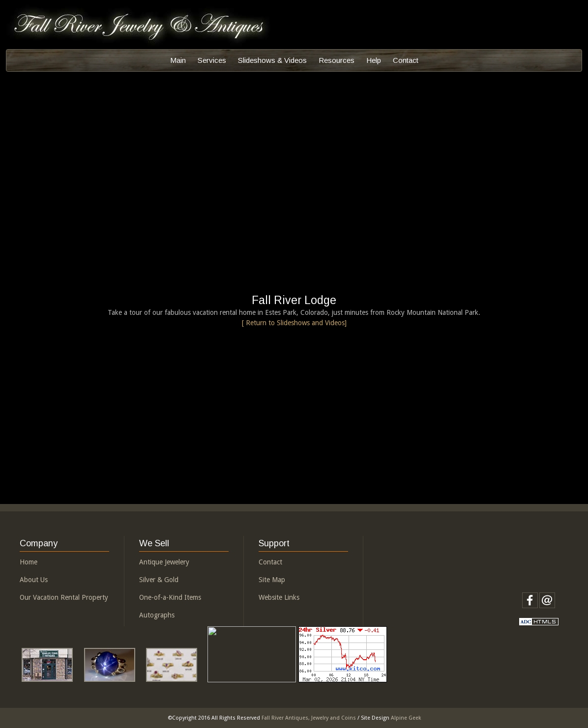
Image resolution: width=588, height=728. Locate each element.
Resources (337, 60)
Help (374, 60)
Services (212, 60)
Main (178, 60)
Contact (406, 60)
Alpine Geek (406, 718)
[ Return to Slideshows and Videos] (294, 323)
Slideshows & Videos (272, 60)
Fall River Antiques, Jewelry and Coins (309, 718)
